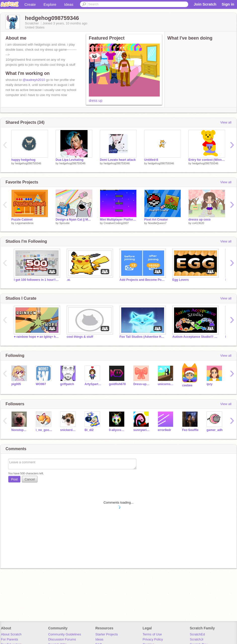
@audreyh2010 (34, 80)
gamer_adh (215, 430)
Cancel (30, 479)
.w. (69, 280)
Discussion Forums (62, 639)
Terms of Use (152, 634)
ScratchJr (197, 639)
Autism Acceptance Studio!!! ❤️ (195, 337)
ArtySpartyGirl (93, 384)
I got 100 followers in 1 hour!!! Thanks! (36, 280)
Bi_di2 (89, 430)
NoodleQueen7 (157, 223)
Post (14, 479)
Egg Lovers (181, 280)
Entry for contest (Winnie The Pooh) (207, 160)
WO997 (41, 384)
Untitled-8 (151, 160)
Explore (50, 4)
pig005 (16, 384)
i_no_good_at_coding (44, 430)
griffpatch (67, 384)
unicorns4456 (166, 384)
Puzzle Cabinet (22, 220)
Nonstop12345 (20, 430)
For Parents (10, 639)
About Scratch (11, 634)
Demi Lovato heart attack (118, 160)
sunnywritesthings (142, 430)
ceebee (187, 385)
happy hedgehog (23, 160)
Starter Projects (107, 634)
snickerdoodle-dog (69, 430)
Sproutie (65, 223)
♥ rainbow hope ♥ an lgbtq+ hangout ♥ (36, 337)
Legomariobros (24, 223)
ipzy (209, 384)
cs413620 (198, 223)
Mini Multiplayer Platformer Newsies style (118, 220)
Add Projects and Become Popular (142, 280)
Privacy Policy (153, 639)
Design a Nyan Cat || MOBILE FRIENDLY (74, 220)
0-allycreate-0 (117, 430)
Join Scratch (205, 4)
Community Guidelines (65, 634)
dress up (96, 101)
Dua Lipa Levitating (70, 160)
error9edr (164, 430)
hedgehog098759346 (28, 163)
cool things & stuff (80, 337)
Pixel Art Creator (156, 220)
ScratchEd (197, 634)
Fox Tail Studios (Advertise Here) (142, 337)
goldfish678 (117, 384)
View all (226, 122)
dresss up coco (200, 220)
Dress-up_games (142, 384)
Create (30, 4)
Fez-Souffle (190, 430)
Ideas (69, 4)
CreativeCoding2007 (116, 223)
